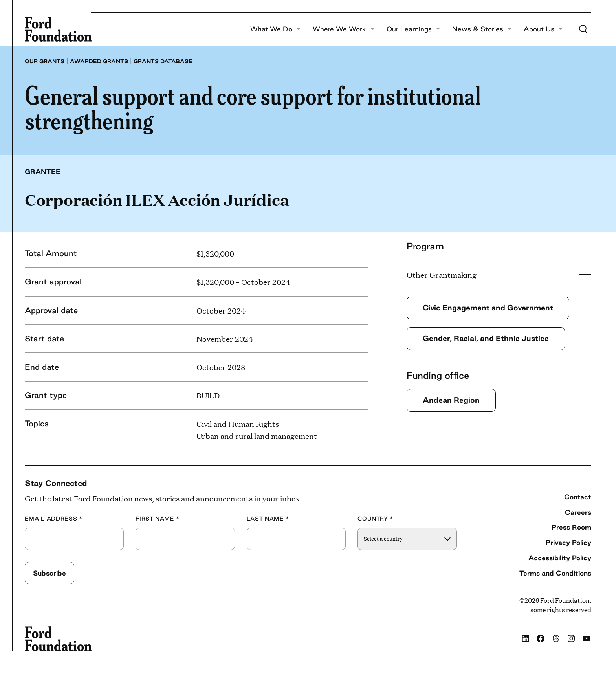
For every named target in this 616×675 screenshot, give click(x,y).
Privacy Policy (568, 542)
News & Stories (482, 29)
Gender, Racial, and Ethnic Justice (486, 338)
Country (375, 519)
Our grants (45, 61)
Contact (578, 497)
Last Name (268, 519)
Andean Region (451, 400)
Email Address (54, 519)
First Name (158, 519)
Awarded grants (99, 61)
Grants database (163, 61)
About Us (543, 29)
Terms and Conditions (555, 573)
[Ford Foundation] (58, 29)
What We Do (276, 29)
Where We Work (344, 29)
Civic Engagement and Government (488, 308)
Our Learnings (413, 29)
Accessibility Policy (560, 558)
